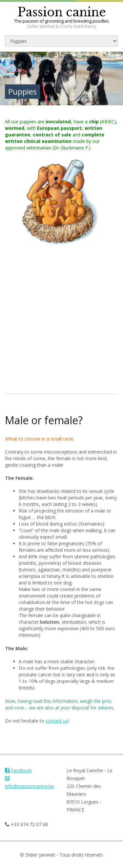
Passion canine (62, 12)
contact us (57, 721)
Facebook (18, 770)
